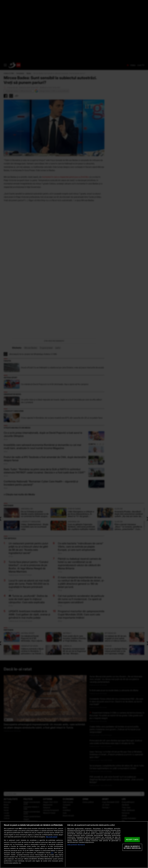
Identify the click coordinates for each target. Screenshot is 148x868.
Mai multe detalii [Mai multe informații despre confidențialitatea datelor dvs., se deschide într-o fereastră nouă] (52, 837)
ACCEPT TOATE (132, 839)
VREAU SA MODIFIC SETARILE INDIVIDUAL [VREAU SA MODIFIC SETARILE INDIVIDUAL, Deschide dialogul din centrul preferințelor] (132, 847)
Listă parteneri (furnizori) (76, 845)
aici (52, 853)
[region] (74, 845)
